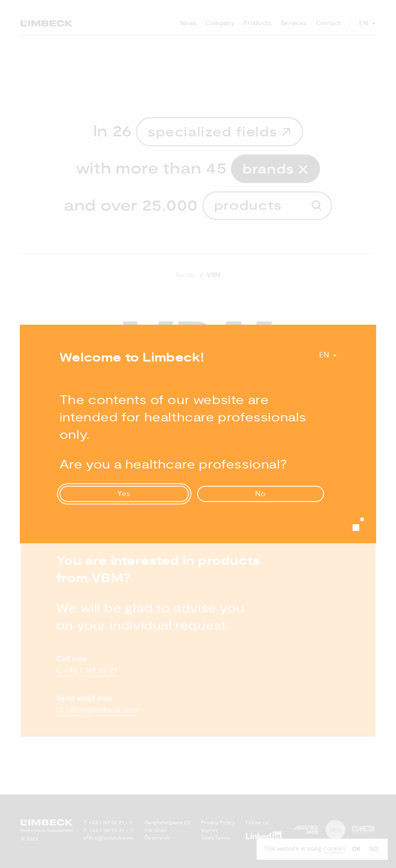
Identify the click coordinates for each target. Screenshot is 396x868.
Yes (124, 494)
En (324, 355)
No (260, 494)
